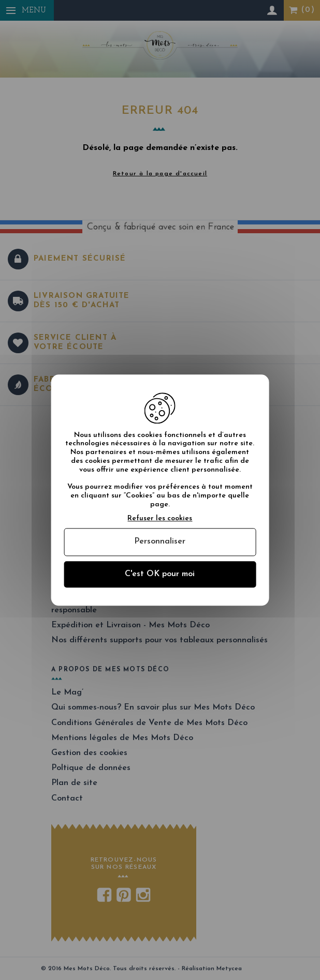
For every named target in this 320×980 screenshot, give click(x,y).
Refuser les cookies (160, 518)
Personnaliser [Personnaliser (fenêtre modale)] (160, 542)
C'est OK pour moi (160, 574)
